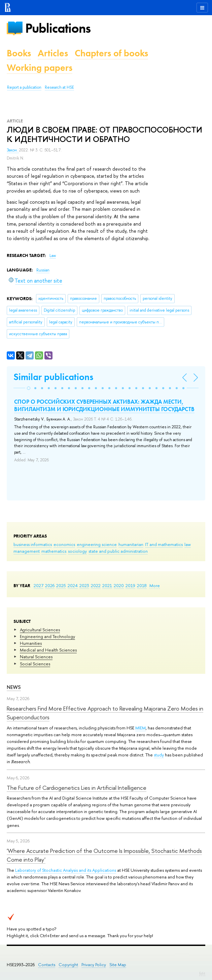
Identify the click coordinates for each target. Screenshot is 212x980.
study (159, 755)
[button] (29, 388)
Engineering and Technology (47, 636)
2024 (73, 585)
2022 (96, 585)
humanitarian (131, 544)
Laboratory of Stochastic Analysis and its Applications (66, 870)
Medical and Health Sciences (48, 650)
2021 (107, 585)
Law (53, 256)
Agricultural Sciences (40, 630)
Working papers (40, 68)
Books (19, 53)
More (155, 585)
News (14, 687)
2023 (84, 585)
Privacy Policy (94, 965)
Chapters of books (111, 53)
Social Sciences (35, 664)
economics (64, 544)
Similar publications (53, 377)
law (188, 544)
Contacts (47, 965)
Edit (202, 973)
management (27, 551)
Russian (43, 270)
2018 (142, 585)
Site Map (118, 965)
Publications (58, 28)
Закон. (13, 150)
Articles (53, 53)
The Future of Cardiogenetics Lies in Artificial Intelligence (77, 788)
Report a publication (24, 87)
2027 (39, 585)
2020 (119, 585)
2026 (50, 585)
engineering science (97, 544)
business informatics (33, 544)
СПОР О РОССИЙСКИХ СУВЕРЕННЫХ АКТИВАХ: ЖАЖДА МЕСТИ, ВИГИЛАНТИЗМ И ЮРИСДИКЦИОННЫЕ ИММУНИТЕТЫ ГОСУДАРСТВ (104, 405)
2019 (130, 585)
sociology (77, 551)
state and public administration (118, 551)
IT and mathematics (164, 544)
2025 (61, 585)
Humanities (31, 643)
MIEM (140, 728)
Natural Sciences (36, 657)
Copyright (68, 965)
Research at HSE (59, 87)
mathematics (54, 551)
